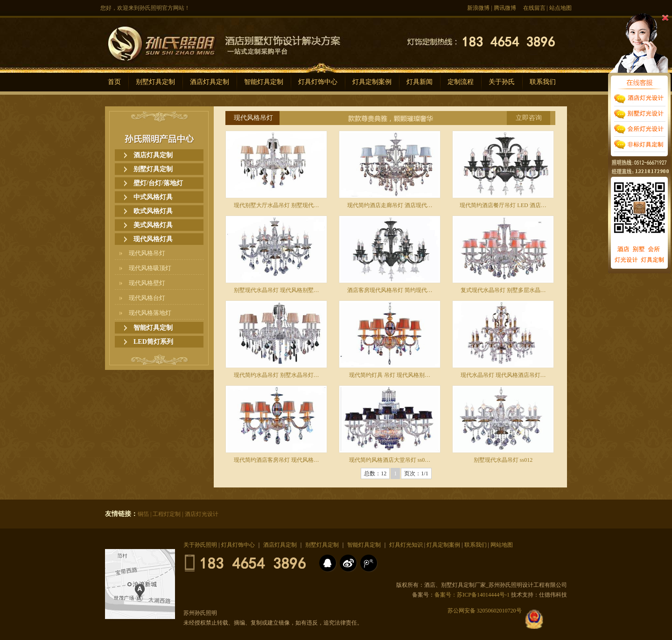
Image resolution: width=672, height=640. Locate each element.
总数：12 (375, 473)
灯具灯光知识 (406, 545)
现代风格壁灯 (147, 283)
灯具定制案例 (372, 82)
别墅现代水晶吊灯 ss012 (503, 460)
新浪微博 (478, 8)
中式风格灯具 (153, 197)
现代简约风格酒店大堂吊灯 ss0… (390, 460)
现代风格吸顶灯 (150, 268)
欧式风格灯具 (153, 211)
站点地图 (560, 8)
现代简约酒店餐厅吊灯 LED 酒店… (503, 205)
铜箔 (143, 514)
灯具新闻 (420, 82)
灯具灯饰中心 (318, 82)
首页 (114, 82)
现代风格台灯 (147, 298)
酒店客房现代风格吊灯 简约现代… (390, 290)
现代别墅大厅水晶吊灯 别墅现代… (276, 205)
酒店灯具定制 (210, 82)
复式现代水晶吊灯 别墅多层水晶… (503, 290)
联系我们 (543, 82)
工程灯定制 (167, 514)
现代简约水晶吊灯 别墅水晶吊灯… (276, 375)
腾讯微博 (505, 8)
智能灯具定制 (264, 82)
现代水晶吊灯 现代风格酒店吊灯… (503, 375)
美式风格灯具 (153, 225)
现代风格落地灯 (150, 313)
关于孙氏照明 (200, 545)
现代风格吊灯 (147, 253)
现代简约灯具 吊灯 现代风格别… (390, 375)
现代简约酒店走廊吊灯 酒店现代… (390, 205)
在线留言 (534, 8)
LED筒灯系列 (153, 342)
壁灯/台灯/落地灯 (158, 183)
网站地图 (502, 545)
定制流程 (461, 82)
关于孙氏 (502, 82)
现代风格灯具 (153, 239)
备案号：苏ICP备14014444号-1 (472, 595)
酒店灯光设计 (202, 514)
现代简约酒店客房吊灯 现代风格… (276, 460)
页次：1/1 (416, 473)
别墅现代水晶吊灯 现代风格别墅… (276, 290)
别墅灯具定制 (155, 82)
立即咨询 (529, 118)
